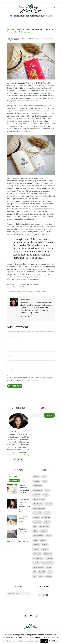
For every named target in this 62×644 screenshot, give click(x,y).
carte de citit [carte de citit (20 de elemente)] (38, 490)
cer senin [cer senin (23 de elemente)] (37, 495)
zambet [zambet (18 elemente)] (48, 577)
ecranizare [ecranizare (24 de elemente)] (46, 518)
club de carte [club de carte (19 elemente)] (38, 504)
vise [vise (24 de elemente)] (41, 577)
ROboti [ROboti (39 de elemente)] (36, 563)
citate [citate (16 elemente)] (46, 495)
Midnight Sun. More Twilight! (18, 541)
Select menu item (29, 7)
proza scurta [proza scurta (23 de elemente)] (38, 558)
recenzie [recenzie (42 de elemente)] (49, 558)
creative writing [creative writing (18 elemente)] (39, 508)
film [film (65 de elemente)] (35, 527)
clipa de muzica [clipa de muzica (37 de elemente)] (39, 499)
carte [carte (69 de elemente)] (44, 481)
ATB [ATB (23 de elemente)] (44, 477)
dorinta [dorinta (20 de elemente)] (47, 513)
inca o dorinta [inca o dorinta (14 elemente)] (38, 536)
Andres (19, 29)
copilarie (47, 29)
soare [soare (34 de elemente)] (49, 567)
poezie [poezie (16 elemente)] (36, 549)
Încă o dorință (24, 455)
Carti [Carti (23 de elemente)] (47, 490)
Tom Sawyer (42, 292)
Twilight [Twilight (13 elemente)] (42, 572)
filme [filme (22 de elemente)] (35, 531)
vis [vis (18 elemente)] (35, 577)
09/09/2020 (11, 29)
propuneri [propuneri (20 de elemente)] (48, 554)
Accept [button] (44, 641)
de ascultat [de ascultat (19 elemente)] (37, 513)
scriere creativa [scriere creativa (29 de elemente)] (47, 563)
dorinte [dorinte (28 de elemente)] (36, 518)
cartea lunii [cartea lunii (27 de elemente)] (37, 486)
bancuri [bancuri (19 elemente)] (36, 481)
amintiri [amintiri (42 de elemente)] (36, 477)
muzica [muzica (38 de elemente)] (36, 545)
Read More (53, 641)
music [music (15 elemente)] (43, 540)
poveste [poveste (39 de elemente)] (45, 549)
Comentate (14, 481)
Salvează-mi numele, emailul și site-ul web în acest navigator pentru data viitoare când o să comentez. (30, 379)
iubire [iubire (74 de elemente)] (49, 536)
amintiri (27, 29)
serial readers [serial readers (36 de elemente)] (38, 567)
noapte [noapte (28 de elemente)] (45, 545)
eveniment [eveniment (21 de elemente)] (37, 522)
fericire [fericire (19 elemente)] (47, 522)
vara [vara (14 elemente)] (50, 572)
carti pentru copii (37, 29)
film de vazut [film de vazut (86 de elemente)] (44, 527)
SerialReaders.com (17, 452)
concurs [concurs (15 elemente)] (49, 504)
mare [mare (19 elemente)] (35, 540)
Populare (13, 477)
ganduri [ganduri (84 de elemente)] (43, 531)
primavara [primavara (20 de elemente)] (37, 554)
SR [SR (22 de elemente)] (34, 572)
